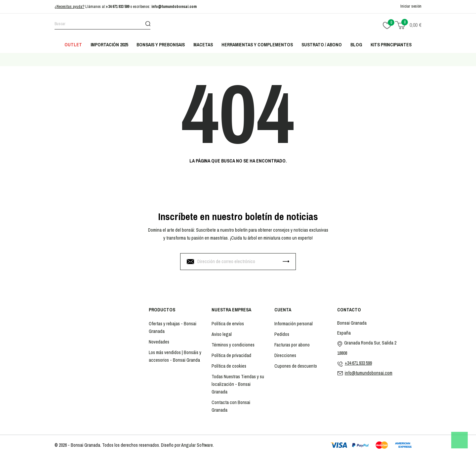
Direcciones (285, 355)
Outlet (73, 45)
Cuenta (283, 310)
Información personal (294, 324)
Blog (356, 45)
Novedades (159, 342)
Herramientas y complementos (257, 45)
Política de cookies (229, 366)
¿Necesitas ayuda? (69, 7)
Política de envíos (228, 324)
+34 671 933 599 (118, 7)
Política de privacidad (231, 355)
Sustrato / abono (322, 45)
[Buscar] (102, 25)
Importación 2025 (109, 45)
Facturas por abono (292, 345)
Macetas (203, 45)
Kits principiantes (391, 45)
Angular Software (197, 445)
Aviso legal (222, 334)
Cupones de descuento (296, 366)
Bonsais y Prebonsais (161, 45)
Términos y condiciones (233, 345)
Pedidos (282, 334)
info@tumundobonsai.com (174, 7)
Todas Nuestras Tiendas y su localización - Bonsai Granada (238, 384)
